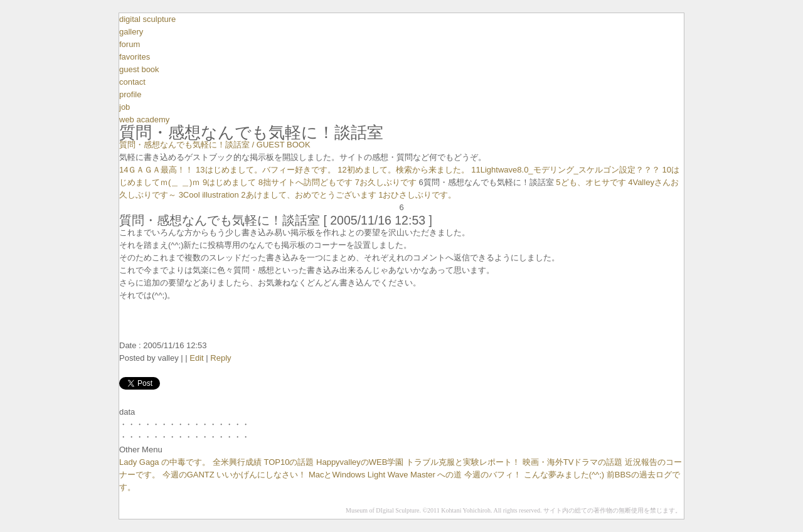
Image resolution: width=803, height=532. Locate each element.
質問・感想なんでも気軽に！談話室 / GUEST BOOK (215, 145)
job (125, 107)
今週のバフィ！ (493, 475)
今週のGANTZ (189, 475)
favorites (135, 57)
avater (401, 371)
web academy (144, 120)
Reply (221, 358)
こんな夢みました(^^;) (564, 475)
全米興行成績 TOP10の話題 (263, 462)
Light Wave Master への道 (415, 475)
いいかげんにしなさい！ (261, 475)
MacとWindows (337, 475)
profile (130, 94)
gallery (131, 32)
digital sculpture (147, 19)
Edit (196, 358)
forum (130, 44)
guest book (139, 69)
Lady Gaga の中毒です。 (165, 462)
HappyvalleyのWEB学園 (360, 462)
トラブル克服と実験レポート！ (463, 462)
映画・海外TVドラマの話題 (573, 462)
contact (132, 82)
